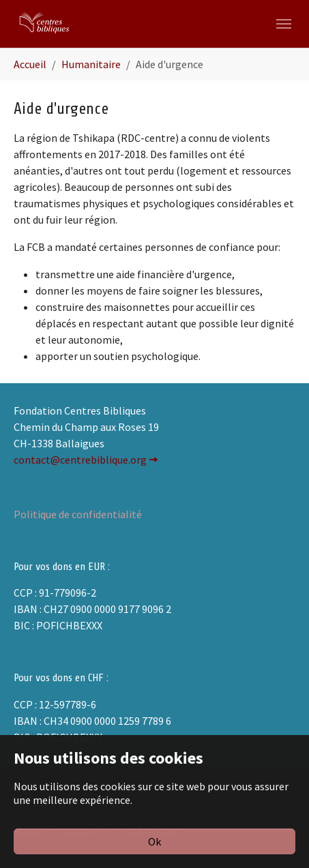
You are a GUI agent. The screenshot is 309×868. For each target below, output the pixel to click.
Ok (154, 841)
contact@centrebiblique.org (80, 460)
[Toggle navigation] (284, 24)
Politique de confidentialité (78, 514)
